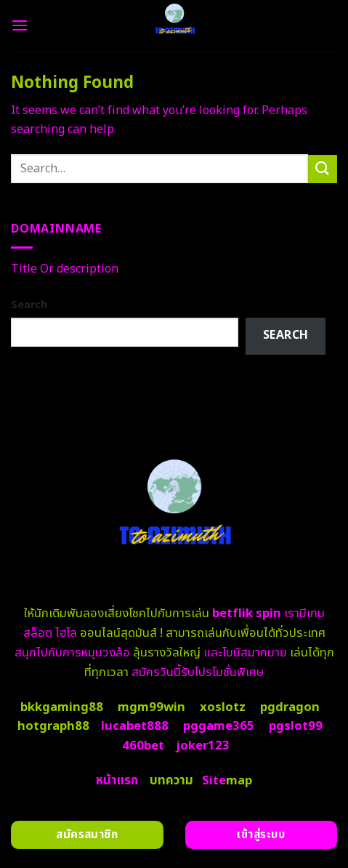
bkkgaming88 (62, 707)
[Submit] (323, 169)
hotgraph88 (53, 726)
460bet (143, 746)
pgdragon (290, 707)
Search (29, 305)
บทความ (171, 781)
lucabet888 (135, 726)
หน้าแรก (117, 781)
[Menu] (20, 25)
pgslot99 (296, 726)
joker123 (203, 746)
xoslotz (223, 707)
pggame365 (219, 726)
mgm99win (151, 707)
